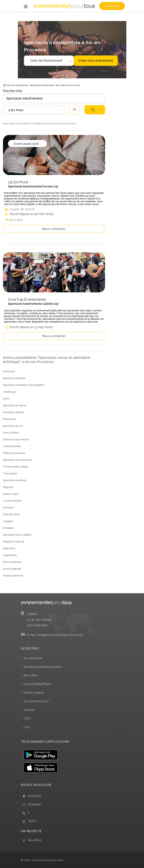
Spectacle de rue (13, 426)
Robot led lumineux (14, 453)
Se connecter (112, 6)
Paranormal (9, 419)
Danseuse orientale (14, 378)
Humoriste (9, 371)
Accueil (8, 18)
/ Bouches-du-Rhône (124, 18)
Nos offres (31, 675)
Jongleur (8, 521)
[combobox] (34, 110)
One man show (12, 514)
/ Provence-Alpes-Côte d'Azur (98, 18)
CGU (27, 718)
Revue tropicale (12, 569)
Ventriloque (10, 392)
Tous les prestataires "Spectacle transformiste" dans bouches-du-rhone (42, 85)
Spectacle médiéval (15, 480)
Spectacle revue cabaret (17, 535)
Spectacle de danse (15, 405)
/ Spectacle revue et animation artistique (34, 18)
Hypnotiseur (10, 555)
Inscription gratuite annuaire (43, 667)
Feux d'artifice (11, 433)
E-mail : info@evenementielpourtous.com (55, 635)
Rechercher (93, 110)
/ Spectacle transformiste (69, 18)
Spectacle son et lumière (17, 460)
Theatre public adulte (15, 467)
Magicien (8, 487)
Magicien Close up (14, 542)
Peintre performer (13, 576)
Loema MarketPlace (38, 684)
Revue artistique (12, 562)
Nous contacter (54, 229)
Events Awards (34, 693)
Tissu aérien (10, 474)
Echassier (9, 508)
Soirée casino (11, 494)
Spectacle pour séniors (16, 440)
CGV (27, 727)
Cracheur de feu (12, 501)
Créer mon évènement (96, 61)
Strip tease (9, 548)
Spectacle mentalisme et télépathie (24, 385)
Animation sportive (14, 412)
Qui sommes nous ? (37, 701)
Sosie (6, 399)
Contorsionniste (12, 446)
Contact (29, 710)
